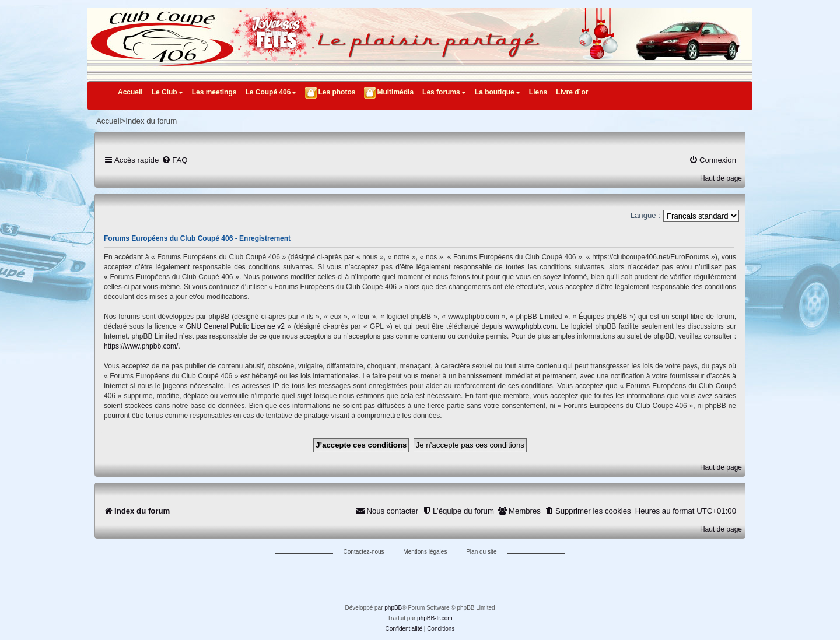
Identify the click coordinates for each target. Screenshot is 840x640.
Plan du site (481, 552)
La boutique (498, 92)
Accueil (130, 92)
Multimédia (395, 92)
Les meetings (214, 92)
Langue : (645, 215)
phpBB (393, 608)
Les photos (337, 92)
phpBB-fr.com (435, 618)
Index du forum (151, 121)
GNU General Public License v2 (235, 326)
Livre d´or (572, 92)
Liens (538, 92)
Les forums (444, 92)
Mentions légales (425, 552)
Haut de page (721, 178)
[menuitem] (174, 160)
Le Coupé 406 (271, 92)
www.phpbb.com (530, 326)
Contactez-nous (364, 552)
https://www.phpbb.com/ (141, 346)
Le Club (167, 92)
